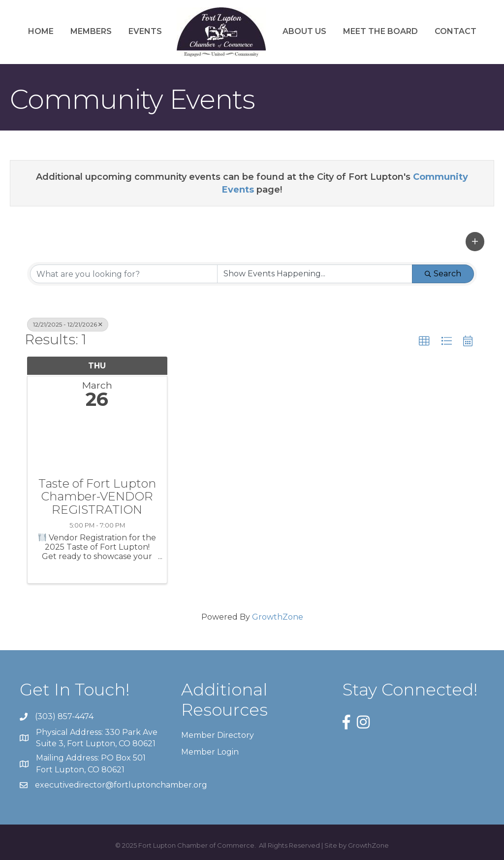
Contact (456, 31)
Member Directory (218, 735)
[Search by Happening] (315, 274)
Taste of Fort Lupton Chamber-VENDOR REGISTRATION (97, 497)
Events (145, 31)
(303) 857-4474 (64, 716)
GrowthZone (278, 617)
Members (91, 31)
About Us (304, 31)
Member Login (210, 752)
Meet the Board (380, 31)
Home (41, 31)
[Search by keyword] (124, 274)
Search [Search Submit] (443, 274)
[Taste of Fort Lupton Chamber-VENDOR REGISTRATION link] (97, 446)
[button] (475, 241)
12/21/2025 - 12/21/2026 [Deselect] (68, 324)
